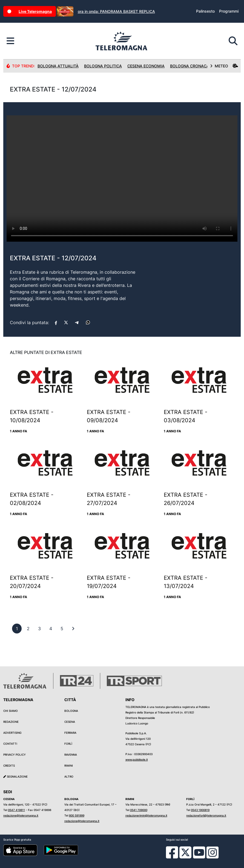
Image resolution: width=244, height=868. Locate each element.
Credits (9, 766)
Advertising (12, 733)
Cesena (70, 722)
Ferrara (70, 733)
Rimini (69, 766)
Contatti (10, 744)
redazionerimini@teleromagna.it (146, 815)
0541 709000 (139, 810)
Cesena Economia (146, 66)
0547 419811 (16, 810)
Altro (69, 776)
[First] (73, 629)
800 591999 (77, 815)
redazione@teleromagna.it (21, 815)
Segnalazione (15, 776)
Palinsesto (205, 11)
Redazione (11, 722)
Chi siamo (11, 711)
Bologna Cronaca (190, 66)
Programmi (229, 11)
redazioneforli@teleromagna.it (206, 815)
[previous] (17, 629)
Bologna (71, 711)
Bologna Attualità (58, 66)
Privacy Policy (15, 755)
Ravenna (71, 755)
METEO (224, 66)
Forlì (68, 744)
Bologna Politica (103, 66)
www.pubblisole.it (137, 759)
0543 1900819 (200, 810)
